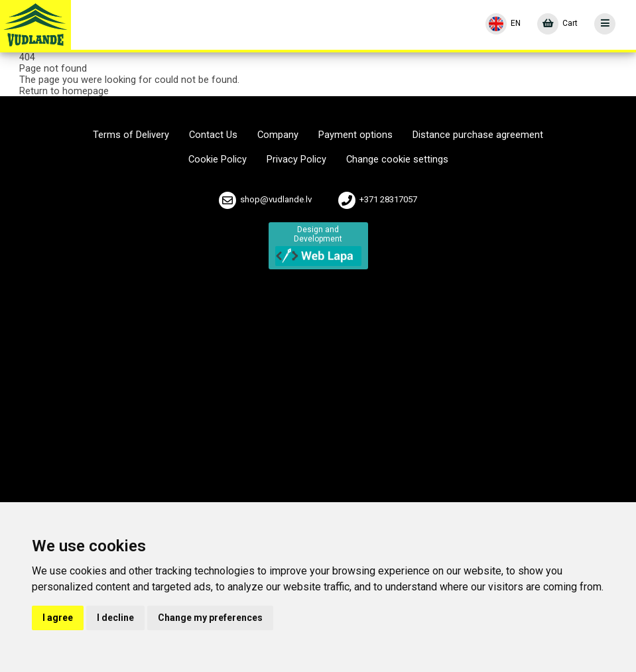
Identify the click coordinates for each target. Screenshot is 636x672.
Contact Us (213, 135)
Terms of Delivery (131, 135)
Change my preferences (210, 618)
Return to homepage (64, 91)
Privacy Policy (296, 160)
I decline (115, 618)
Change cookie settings (397, 160)
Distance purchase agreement (478, 135)
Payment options (355, 135)
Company (278, 135)
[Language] (503, 24)
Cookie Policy (218, 160)
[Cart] (557, 24)
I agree (58, 618)
